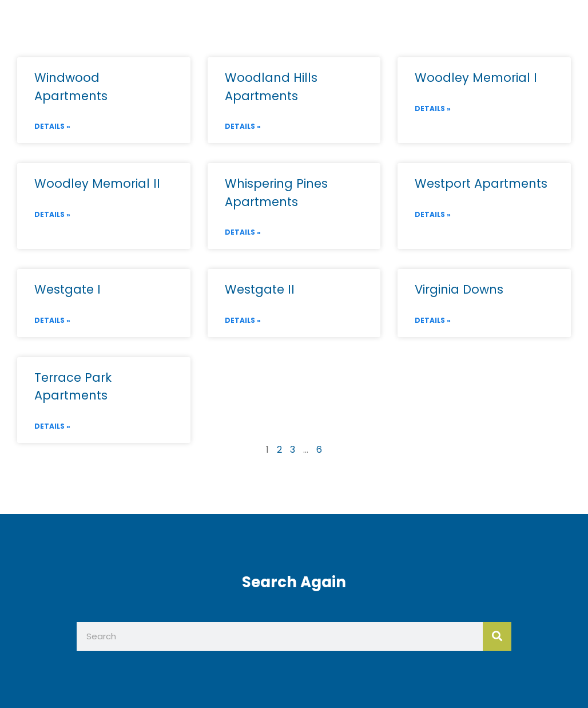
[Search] (497, 636)
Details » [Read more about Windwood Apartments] (52, 126)
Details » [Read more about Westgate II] (243, 320)
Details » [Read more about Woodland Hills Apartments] (243, 126)
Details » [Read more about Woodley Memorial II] (52, 214)
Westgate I (67, 289)
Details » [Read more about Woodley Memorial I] (433, 108)
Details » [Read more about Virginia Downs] (433, 320)
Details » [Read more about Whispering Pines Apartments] (243, 232)
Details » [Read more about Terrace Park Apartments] (52, 426)
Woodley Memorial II (97, 183)
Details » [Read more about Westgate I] (52, 320)
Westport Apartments (481, 183)
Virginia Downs (459, 289)
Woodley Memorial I (476, 78)
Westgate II (260, 289)
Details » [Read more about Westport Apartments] (433, 214)
